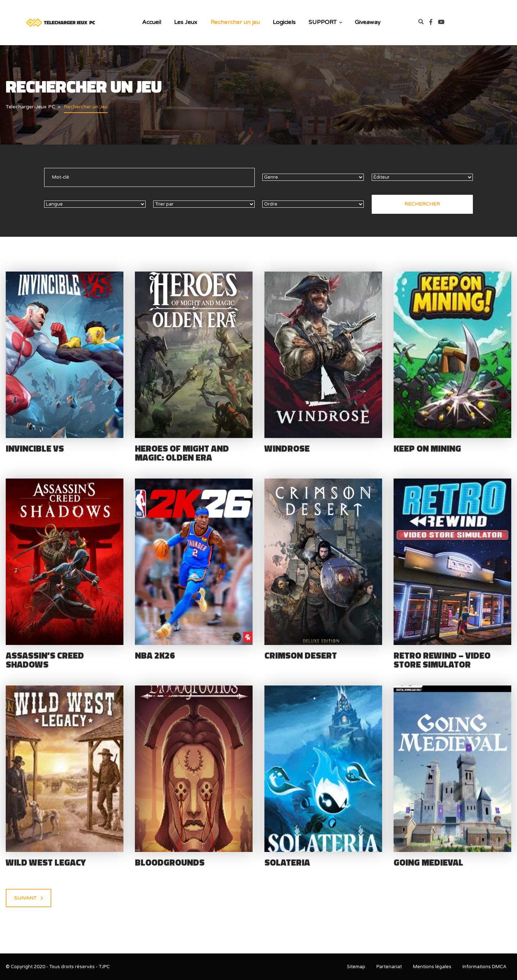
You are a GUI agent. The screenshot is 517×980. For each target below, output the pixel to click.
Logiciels (284, 22)
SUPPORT (325, 22)
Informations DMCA (485, 967)
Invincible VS (35, 448)
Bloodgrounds (170, 862)
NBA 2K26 (155, 655)
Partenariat (389, 967)
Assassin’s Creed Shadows (45, 660)
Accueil (152, 22)
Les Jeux (186, 22)
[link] (434, 22)
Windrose (287, 448)
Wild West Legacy (46, 862)
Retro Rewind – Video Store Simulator (442, 660)
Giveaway (368, 22)
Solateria (287, 862)
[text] (149, 177)
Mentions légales (432, 967)
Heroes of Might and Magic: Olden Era (182, 453)
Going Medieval (428, 862)
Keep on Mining (427, 448)
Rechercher (422, 204)
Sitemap (356, 967)
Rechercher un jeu (235, 22)
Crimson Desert (301, 655)
